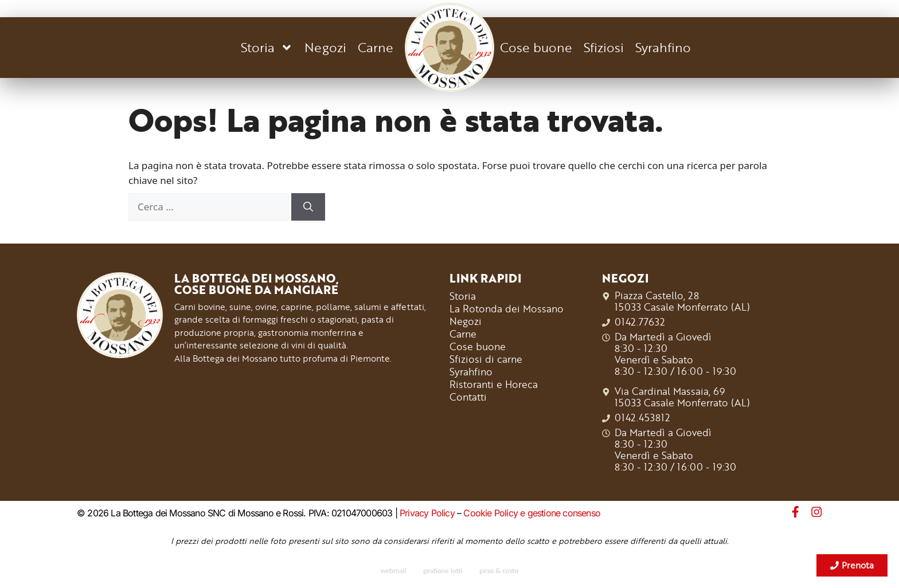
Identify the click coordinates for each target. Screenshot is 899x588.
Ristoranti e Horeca (494, 384)
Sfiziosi (604, 47)
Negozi (325, 47)
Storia (267, 48)
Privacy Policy (427, 513)
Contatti (468, 397)
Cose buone (536, 47)
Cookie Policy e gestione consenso (532, 513)
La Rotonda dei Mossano (507, 308)
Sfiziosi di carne (486, 359)
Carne (376, 47)
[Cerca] (308, 207)
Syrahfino (663, 47)
